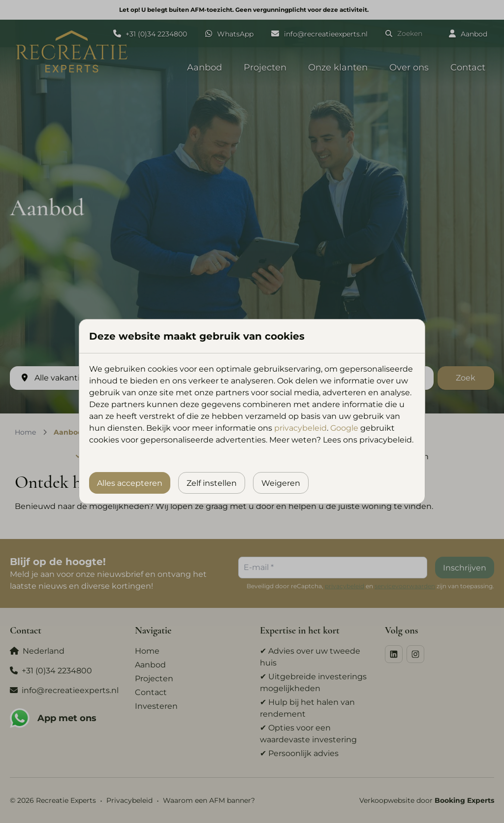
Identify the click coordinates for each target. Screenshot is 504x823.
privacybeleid (300, 428)
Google (344, 428)
